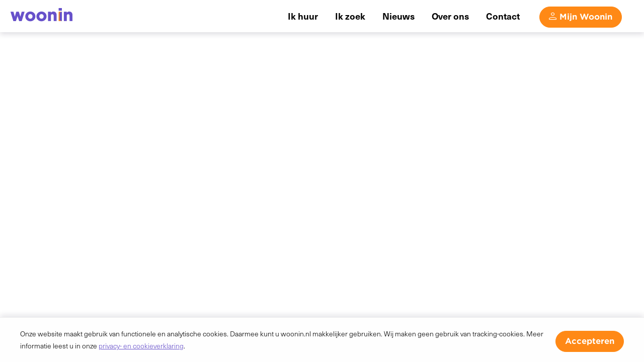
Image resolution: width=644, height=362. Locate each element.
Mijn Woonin (586, 17)
